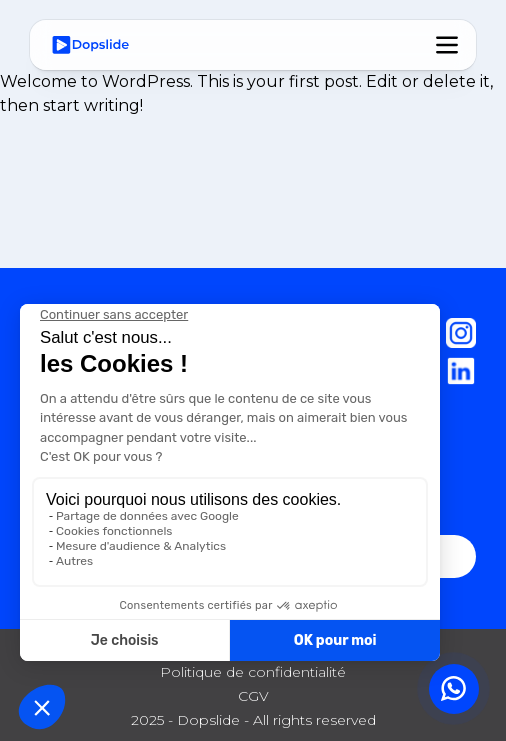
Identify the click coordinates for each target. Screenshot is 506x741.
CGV (253, 696)
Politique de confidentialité (253, 672)
